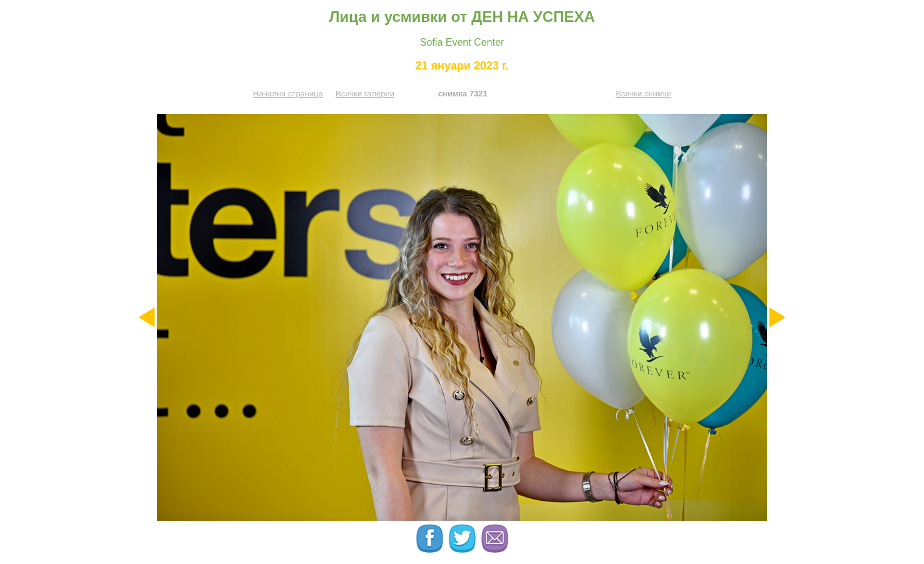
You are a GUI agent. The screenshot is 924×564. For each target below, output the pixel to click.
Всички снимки (643, 94)
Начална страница (288, 94)
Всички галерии (365, 94)
